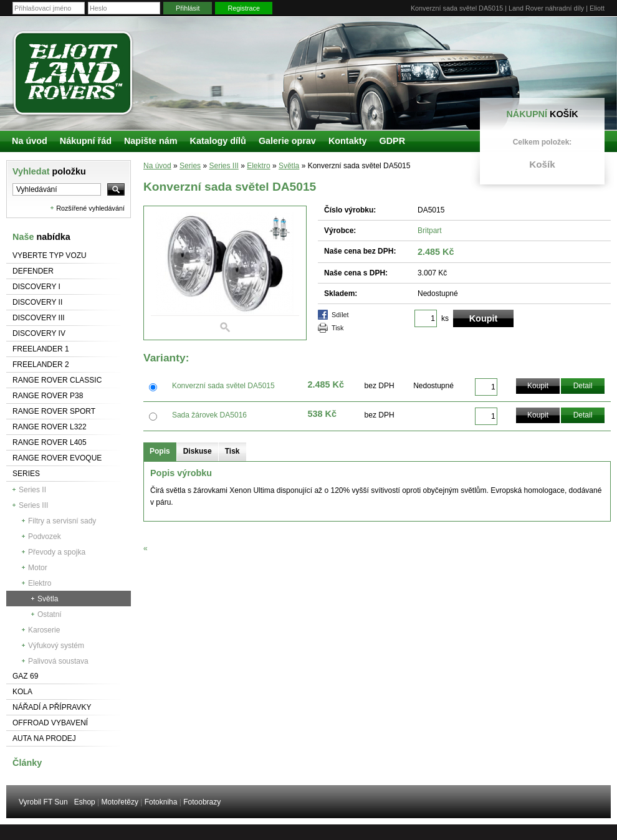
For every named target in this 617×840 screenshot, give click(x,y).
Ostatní (50, 614)
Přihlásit (188, 8)
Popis (160, 451)
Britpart (430, 231)
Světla (48, 599)
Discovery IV (39, 333)
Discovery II (37, 302)
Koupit (538, 386)
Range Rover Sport (54, 411)
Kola (22, 692)
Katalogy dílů (218, 141)
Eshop (85, 802)
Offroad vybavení (50, 723)
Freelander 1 (41, 349)
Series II (32, 490)
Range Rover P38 (48, 396)
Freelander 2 (41, 365)
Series (26, 474)
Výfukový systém (56, 646)
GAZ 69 (25, 676)
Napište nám (151, 141)
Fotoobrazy (202, 802)
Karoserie (44, 630)
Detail (583, 386)
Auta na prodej (44, 738)
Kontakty (348, 141)
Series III (33, 505)
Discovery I (36, 287)
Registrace (244, 8)
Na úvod (157, 166)
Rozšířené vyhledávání (90, 208)
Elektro (40, 583)
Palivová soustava (58, 661)
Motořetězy (120, 802)
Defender (33, 271)
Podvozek (45, 537)
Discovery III (39, 318)
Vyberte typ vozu (50, 255)
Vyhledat (49, 171)
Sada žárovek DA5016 (209, 415)
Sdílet (340, 315)
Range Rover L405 (50, 442)
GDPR (392, 141)
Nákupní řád (86, 141)
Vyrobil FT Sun (43, 802)
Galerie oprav (287, 141)
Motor (38, 568)
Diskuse (198, 451)
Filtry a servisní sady (62, 521)
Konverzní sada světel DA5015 (223, 386)
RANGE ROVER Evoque (57, 458)
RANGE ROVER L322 (50, 427)
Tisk (337, 328)
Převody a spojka (57, 552)
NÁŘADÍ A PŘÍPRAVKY (52, 707)
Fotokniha (161, 802)
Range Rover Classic (57, 380)
